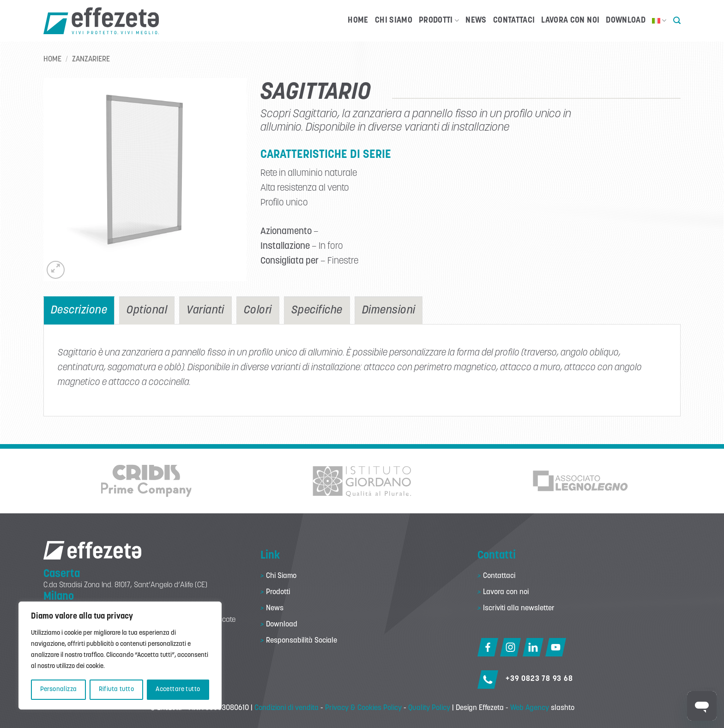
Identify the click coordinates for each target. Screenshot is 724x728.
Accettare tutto (178, 689)
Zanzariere (91, 60)
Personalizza (59, 689)
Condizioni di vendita (287, 708)
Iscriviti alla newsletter (519, 608)
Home (358, 21)
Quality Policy (429, 708)
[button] (677, 21)
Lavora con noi (570, 21)
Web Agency (530, 708)
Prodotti (439, 21)
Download (626, 21)
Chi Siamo (394, 21)
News (476, 21)
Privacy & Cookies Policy (363, 708)
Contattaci (514, 21)
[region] (120, 656)
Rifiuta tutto (116, 689)
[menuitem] (659, 21)
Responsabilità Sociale (302, 641)
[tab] (79, 310)
